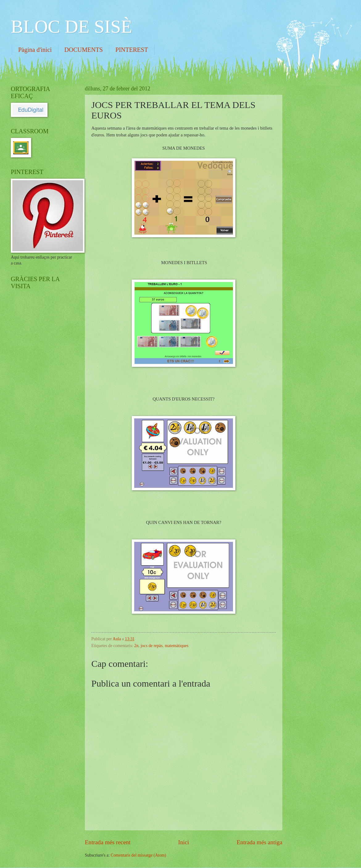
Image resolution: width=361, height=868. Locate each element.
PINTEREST (132, 50)
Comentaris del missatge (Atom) (139, 855)
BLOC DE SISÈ (71, 27)
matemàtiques (177, 646)
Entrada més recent (108, 842)
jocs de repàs (152, 646)
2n (136, 646)
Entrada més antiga (259, 842)
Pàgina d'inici (35, 50)
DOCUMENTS (84, 50)
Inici (183, 842)
